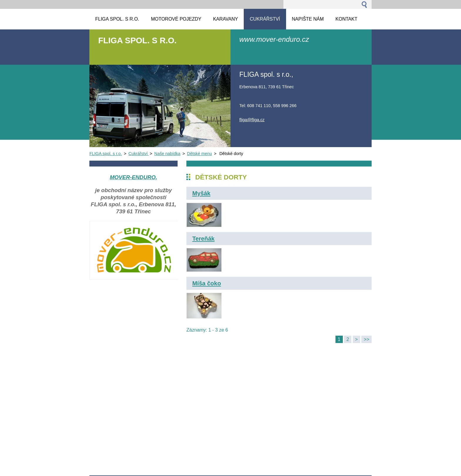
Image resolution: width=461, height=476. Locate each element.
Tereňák (203, 239)
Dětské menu (199, 154)
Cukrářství (139, 154)
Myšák (201, 193)
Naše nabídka (167, 154)
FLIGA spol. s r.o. (106, 154)
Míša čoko (207, 283)
